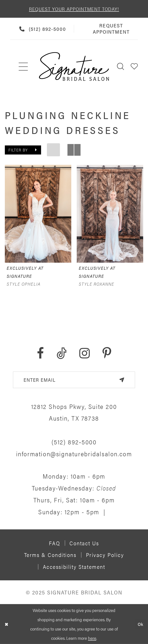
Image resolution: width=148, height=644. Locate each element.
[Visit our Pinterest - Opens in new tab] (107, 353)
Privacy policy (105, 555)
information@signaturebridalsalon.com (74, 454)
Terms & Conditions (50, 555)
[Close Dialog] (6, 624)
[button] (134, 66)
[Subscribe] (122, 380)
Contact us (84, 543)
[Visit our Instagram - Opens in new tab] (85, 353)
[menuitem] (23, 66)
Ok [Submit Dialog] (141, 624)
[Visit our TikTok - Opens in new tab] (62, 353)
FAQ (54, 543)
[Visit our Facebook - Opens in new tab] (40, 353)
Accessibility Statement (74, 567)
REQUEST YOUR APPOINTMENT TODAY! (74, 9)
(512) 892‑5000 (74, 442)
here (92, 638)
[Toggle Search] (121, 66)
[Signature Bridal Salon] (74, 66)
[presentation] (38, 214)
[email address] (74, 380)
